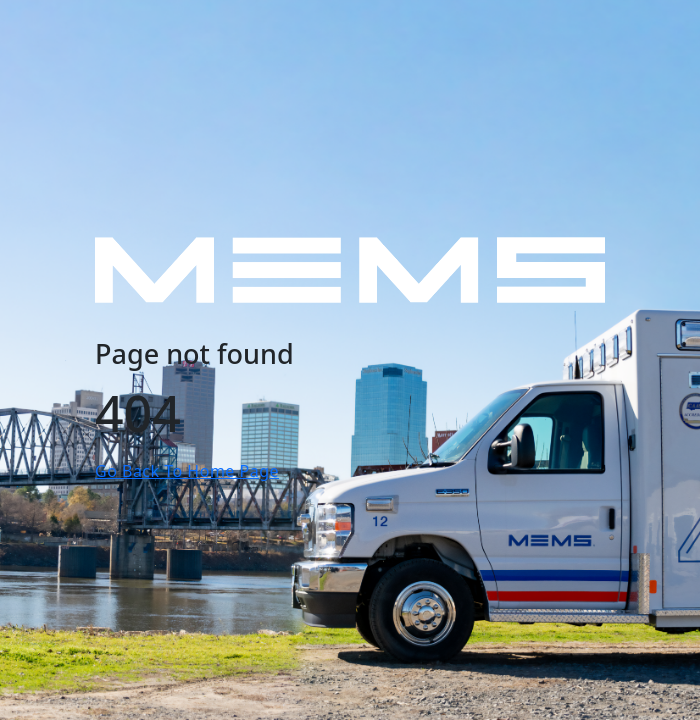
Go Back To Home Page (187, 471)
